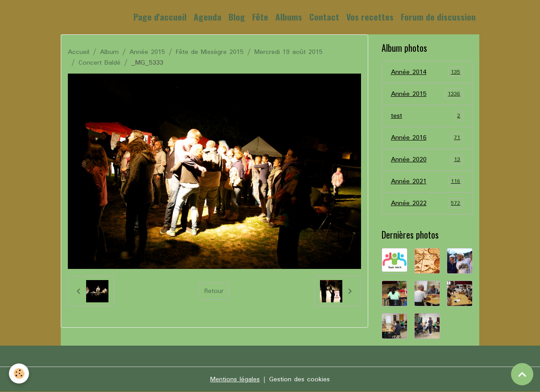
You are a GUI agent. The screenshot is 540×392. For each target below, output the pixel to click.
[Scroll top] (522, 374)
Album (109, 52)
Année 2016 (427, 138)
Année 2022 (427, 203)
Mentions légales (235, 380)
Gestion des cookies (299, 380)
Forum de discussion (438, 17)
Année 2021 (427, 182)
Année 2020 (427, 160)
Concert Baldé (100, 63)
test (427, 116)
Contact (324, 17)
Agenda (208, 17)
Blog (237, 17)
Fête (260, 17)
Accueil (79, 52)
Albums (289, 17)
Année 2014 (427, 72)
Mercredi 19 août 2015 (289, 52)
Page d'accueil (160, 17)
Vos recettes (370, 17)
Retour (214, 291)
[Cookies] (19, 373)
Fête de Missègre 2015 (210, 52)
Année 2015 (147, 52)
